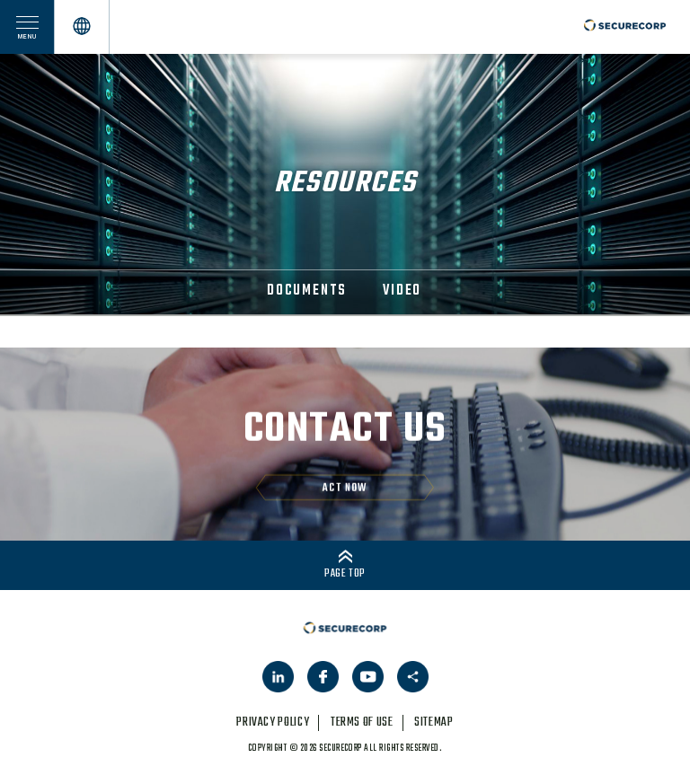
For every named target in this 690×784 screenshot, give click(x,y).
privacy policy (273, 722)
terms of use (362, 722)
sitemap (433, 722)
